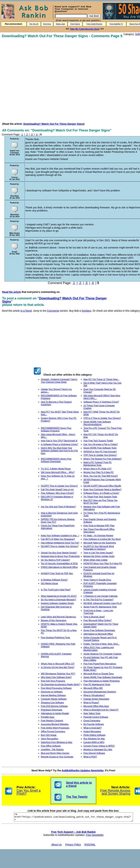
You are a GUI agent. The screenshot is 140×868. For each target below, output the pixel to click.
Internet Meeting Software (53, 695)
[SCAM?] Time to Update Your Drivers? (60, 546)
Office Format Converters (53, 731)
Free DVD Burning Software (54, 706)
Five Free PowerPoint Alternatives (100, 664)
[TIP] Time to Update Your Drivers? (100, 455)
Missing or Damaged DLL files (98, 750)
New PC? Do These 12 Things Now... (101, 379)
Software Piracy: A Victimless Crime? (101, 402)
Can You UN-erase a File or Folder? (101, 444)
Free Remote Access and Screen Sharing (115, 792)
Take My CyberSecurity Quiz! (85, 29)
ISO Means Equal (49, 583)
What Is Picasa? (91, 703)
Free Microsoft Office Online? (97, 620)
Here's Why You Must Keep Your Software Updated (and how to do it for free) (59, 451)
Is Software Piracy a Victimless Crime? (59, 444)
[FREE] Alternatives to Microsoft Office (59, 567)
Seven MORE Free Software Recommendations (97, 423)
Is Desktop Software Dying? (54, 580)
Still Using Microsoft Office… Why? (58, 472)
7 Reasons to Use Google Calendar (100, 596)
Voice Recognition (50, 739)
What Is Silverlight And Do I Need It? (101, 710)
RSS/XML (90, 846)
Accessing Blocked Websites (55, 724)
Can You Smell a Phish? (29, 792)
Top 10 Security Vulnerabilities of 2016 (59, 564)
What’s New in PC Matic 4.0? (97, 469)
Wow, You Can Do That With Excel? (101, 476)
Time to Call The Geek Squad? (98, 553)
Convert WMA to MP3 (94, 742)
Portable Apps (48, 717)
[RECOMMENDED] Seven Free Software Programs (56, 429)
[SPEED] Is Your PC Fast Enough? (100, 452)
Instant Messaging (92, 731)
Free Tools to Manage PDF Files (99, 526)
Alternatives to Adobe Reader (55, 713)
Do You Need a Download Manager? (58, 600)
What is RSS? (90, 757)
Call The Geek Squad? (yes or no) (57, 490)
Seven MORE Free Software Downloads (103, 677)
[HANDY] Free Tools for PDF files (57, 573)
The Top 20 (34, 24)
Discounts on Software (52, 692)
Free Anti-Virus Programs (53, 681)
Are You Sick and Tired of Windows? (58, 507)
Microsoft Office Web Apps (96, 706)
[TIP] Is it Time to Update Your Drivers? (102, 418)
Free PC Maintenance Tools (97, 685)
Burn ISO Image (49, 735)
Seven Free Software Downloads (99, 630)
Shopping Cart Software (52, 703)
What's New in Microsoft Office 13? (58, 664)
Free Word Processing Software (56, 688)
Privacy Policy (73, 846)
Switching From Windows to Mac (57, 742)
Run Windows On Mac (94, 739)
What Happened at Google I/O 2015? (59, 596)
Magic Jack (61, 24)
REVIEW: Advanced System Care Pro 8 (102, 603)
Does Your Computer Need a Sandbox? (102, 490)
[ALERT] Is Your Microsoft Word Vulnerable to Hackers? (99, 548)
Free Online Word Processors (55, 728)
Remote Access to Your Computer (57, 757)
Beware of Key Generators (54, 620)
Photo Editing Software (94, 735)
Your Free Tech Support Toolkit (98, 441)
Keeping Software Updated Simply (57, 603)
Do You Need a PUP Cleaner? (55, 560)
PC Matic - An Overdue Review (98, 536)
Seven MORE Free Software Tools (100, 448)
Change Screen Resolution (96, 699)
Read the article (12, 292)
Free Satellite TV (116, 24)
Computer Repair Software (54, 699)
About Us (57, 846)
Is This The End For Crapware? (98, 600)
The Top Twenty (77, 797)
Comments (53, 311)
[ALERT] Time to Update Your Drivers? (59, 486)
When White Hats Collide (95, 560)
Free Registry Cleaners (52, 721)
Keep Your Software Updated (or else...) (60, 536)
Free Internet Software (94, 753)
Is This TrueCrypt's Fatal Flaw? (56, 590)
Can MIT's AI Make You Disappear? (58, 539)
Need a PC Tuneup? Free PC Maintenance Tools (98, 464)
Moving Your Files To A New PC (99, 472)
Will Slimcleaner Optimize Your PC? (58, 674)
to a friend (26, 311)
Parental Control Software (96, 717)
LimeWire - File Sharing (52, 750)
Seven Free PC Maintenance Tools (100, 607)
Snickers (86, 311)
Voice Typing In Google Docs (97, 580)
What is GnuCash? (93, 728)
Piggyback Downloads (52, 710)
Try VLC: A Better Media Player (56, 469)
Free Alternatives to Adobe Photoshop (102, 681)
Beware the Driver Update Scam (99, 556)
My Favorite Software (94, 724)
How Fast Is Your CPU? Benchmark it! (59, 441)
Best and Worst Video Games (55, 753)
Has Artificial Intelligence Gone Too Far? (60, 543)
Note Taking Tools (92, 713)
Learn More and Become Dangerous (58, 617)
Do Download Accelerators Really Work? (60, 685)
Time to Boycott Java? (94, 617)
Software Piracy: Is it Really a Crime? (101, 493)
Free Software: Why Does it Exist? (57, 493)
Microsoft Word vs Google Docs (99, 674)
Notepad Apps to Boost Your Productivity (60, 556)
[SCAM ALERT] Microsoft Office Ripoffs (102, 486)
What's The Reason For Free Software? (103, 459)
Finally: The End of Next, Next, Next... (102, 644)
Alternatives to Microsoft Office (98, 634)
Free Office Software (51, 746)
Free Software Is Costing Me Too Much (102, 539)
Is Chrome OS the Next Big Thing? (58, 667)
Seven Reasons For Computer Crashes (102, 654)
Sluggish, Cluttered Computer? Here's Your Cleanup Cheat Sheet (59, 381)
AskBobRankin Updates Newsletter (83, 770)
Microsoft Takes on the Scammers (100, 543)
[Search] (71, 16)
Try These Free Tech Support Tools (100, 497)
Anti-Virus (47, 24)
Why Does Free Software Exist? (56, 677)
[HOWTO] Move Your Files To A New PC (103, 564)
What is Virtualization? (94, 695)
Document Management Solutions (100, 692)
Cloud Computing (92, 721)
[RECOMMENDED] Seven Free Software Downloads (56, 460)
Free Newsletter (95, 837)
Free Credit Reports (94, 24)
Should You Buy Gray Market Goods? (59, 553)
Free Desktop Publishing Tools (55, 638)
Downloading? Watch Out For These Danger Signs (53, 124)
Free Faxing (75, 24)
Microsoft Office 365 (93, 688)
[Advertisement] (38, 80)
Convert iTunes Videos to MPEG (99, 746)
